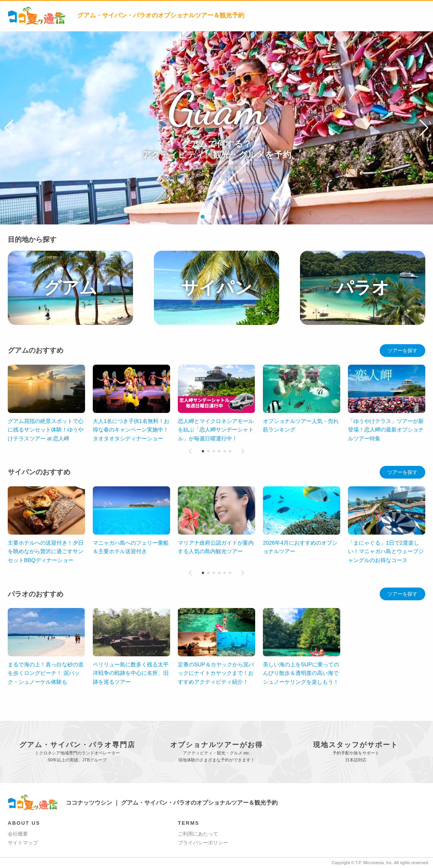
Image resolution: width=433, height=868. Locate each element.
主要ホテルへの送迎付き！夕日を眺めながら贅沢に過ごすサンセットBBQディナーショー (46, 551)
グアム (70, 288)
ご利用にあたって (198, 834)
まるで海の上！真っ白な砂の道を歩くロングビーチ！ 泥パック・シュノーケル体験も (46, 673)
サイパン (216, 288)
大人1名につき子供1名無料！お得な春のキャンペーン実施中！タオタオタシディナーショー (131, 430)
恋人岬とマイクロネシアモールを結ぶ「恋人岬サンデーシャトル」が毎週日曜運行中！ (216, 430)
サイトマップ (23, 843)
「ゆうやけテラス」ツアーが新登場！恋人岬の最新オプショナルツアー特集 (386, 430)
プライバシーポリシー (203, 843)
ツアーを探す (402, 351)
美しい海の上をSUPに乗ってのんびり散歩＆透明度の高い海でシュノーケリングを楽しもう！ (301, 673)
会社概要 (18, 834)
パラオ (363, 288)
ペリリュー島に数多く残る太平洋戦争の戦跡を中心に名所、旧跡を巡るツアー (131, 673)
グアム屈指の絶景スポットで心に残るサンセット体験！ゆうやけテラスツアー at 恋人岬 (46, 430)
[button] (9, 128)
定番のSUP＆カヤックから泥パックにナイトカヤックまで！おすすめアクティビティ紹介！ (216, 673)
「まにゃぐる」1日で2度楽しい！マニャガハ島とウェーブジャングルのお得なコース (386, 551)
